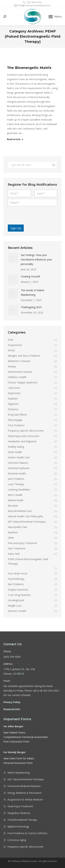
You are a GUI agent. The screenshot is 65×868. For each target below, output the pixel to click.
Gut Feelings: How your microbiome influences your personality (36, 259)
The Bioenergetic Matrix (29, 68)
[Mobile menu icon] (55, 17)
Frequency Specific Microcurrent (25, 847)
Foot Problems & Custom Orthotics (27, 833)
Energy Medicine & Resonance (25, 793)
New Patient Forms (14, 733)
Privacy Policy (12, 702)
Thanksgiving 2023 (31, 307)
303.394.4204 (32, 2)
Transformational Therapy (22, 820)
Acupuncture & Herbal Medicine (25, 800)
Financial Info (12, 709)
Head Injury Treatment (20, 806)
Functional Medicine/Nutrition (24, 786)
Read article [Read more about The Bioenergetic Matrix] (15, 139)
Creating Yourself (30, 276)
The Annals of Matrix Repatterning (32, 292)
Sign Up (16, 228)
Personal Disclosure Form (18, 763)
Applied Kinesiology (18, 826)
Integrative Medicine (19, 813)
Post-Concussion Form (16, 741)
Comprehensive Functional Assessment (26, 737)
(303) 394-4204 (12, 657)
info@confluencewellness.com (32, 6)
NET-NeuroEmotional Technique (26, 779)
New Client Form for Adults (19, 758)
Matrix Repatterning (19, 773)
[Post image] (13, 258)
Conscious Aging (17, 840)
